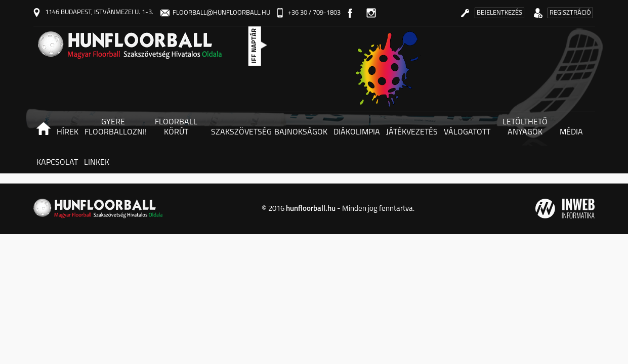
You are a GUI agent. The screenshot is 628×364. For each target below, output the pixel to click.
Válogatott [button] (467, 132)
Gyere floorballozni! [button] (115, 127)
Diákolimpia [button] (357, 132)
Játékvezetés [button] (412, 132)
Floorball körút (176, 127)
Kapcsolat (57, 163)
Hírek (68, 132)
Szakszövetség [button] (241, 132)
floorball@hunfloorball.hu (215, 13)
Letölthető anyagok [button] (525, 127)
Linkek (97, 163)
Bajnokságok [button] (301, 132)
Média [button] (571, 132)
